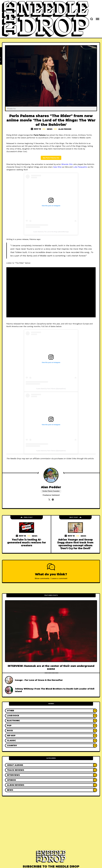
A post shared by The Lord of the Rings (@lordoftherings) (51, 232)
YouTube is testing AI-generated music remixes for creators (27, 542)
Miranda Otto (67, 164)
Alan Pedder (65, 129)
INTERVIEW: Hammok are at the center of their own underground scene (51, 667)
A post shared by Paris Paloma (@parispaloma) (51, 388)
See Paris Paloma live (51, 158)
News (49, 129)
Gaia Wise (57, 167)
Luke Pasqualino (80, 167)
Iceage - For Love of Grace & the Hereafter (39, 680)
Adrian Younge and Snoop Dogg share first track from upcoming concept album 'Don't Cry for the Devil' (75, 544)
